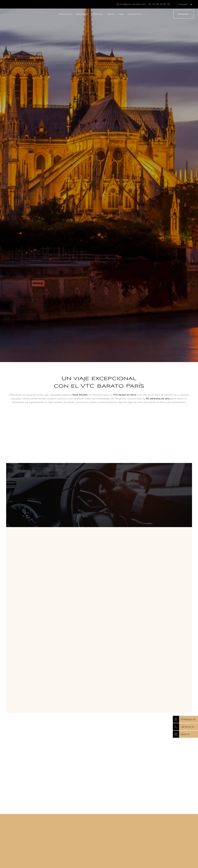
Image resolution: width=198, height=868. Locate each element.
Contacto (134, 14)
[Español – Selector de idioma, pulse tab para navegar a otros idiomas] (183, 4)
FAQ (121, 14)
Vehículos (65, 14)
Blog (111, 14)
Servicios (82, 14)
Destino (98, 14)
